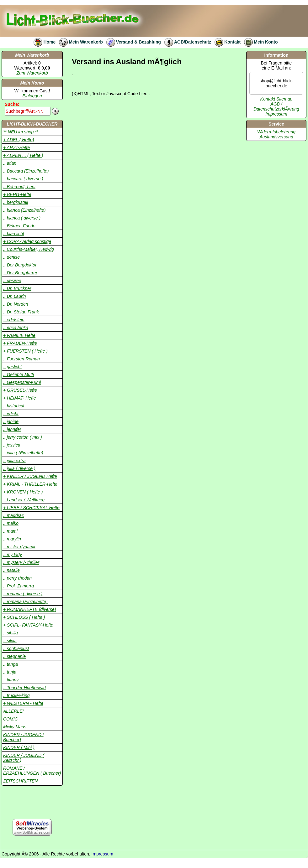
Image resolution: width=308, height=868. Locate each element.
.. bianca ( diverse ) (22, 218)
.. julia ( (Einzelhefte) (23, 453)
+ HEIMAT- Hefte (20, 398)
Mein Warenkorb (79, 42)
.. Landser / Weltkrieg (24, 500)
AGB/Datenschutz (186, 42)
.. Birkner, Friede (19, 226)
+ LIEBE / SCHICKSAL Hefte (31, 508)
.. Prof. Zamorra (19, 586)
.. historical (14, 406)
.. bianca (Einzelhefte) (24, 210)
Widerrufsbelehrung (276, 132)
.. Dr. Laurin (15, 296)
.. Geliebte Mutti (19, 375)
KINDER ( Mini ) (19, 747)
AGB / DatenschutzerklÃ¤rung (276, 106)
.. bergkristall (16, 202)
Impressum (276, 114)
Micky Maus (15, 727)
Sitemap (284, 99)
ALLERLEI (13, 711)
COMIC (11, 719)
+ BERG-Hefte (17, 194)
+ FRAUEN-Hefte (20, 343)
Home (43, 42)
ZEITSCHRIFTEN (20, 781)
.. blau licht (14, 234)
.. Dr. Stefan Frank (21, 312)
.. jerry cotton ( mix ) (23, 437)
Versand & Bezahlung (132, 42)
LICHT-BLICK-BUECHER (32, 124)
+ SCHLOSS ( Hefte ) (24, 617)
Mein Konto (259, 42)
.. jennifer (12, 429)
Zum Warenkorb (32, 73)
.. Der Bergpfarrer (20, 273)
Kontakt (226, 42)
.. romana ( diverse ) (23, 594)
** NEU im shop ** (21, 132)
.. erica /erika (16, 328)
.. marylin (12, 539)
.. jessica (12, 445)
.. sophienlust (16, 648)
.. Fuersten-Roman (21, 359)
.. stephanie (14, 656)
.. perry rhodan (17, 578)
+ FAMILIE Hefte (19, 335)
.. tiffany (11, 680)
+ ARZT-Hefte (16, 147)
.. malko (11, 523)
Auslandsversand (276, 137)
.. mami (10, 531)
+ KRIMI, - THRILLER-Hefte (30, 484)
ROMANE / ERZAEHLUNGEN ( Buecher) (32, 771)
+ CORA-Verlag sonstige (27, 241)
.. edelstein (14, 320)
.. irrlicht (11, 414)
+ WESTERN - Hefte (23, 703)
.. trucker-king (16, 695)
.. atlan (10, 163)
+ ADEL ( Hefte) (19, 140)
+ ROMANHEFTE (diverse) (29, 609)
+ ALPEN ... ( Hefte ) (23, 155)
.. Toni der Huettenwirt (24, 688)
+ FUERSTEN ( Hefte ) (25, 351)
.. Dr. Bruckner (17, 288)
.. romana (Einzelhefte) (25, 602)
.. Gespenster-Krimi (22, 382)
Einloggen (32, 96)
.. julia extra (14, 461)
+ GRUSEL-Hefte (20, 390)
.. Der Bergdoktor (20, 265)
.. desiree (12, 281)
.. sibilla (11, 633)
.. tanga (11, 664)
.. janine (11, 421)
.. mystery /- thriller (21, 562)
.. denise (11, 257)
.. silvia (10, 641)
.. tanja (10, 672)
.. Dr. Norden (16, 304)
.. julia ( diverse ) (19, 468)
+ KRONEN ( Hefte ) (23, 492)
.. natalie (11, 570)
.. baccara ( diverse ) (23, 179)
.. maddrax (13, 515)
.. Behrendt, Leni (19, 187)
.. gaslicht (12, 367)
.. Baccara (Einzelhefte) (26, 171)
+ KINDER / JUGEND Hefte (30, 476)
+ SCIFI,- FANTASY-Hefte (28, 625)
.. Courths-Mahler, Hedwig (29, 249)
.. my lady (13, 555)
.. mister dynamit (19, 547)
